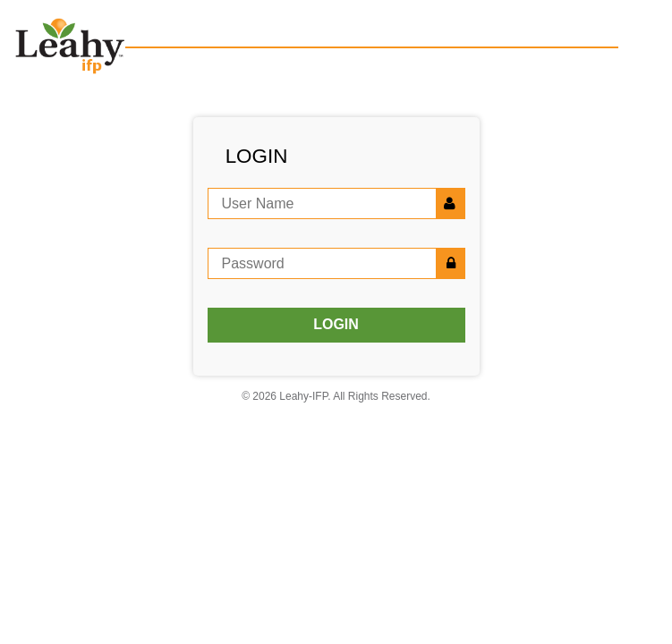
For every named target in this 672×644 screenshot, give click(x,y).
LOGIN (336, 324)
